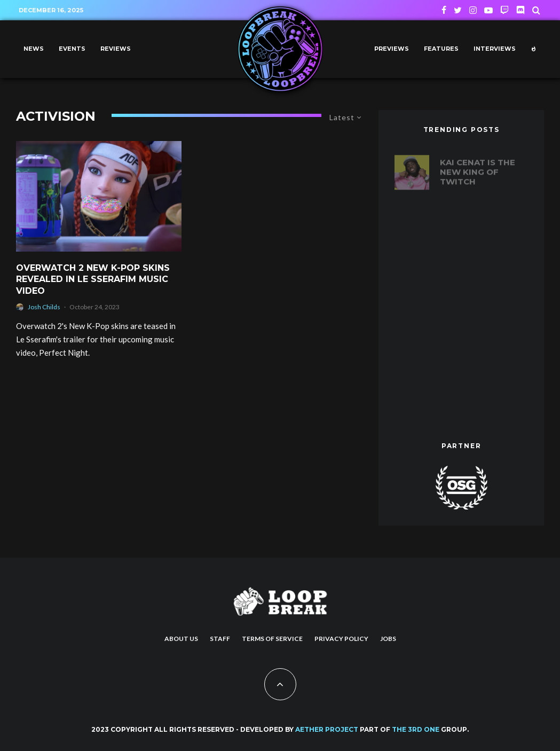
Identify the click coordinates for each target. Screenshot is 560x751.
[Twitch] (504, 10)
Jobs (388, 639)
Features (441, 49)
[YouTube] (488, 10)
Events (72, 49)
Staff (220, 639)
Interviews (495, 49)
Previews (392, 49)
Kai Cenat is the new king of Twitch (478, 167)
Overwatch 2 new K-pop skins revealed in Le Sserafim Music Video (93, 279)
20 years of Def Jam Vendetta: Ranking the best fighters (482, 220)
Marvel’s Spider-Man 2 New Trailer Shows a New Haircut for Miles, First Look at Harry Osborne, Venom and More (481, 377)
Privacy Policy (341, 639)
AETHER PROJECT (327, 729)
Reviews (116, 49)
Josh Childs (44, 307)
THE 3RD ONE (416, 729)
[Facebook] (444, 10)
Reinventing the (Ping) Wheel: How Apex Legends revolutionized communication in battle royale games (484, 289)
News (34, 49)
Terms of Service (272, 639)
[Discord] (520, 10)
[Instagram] (473, 10)
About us (181, 639)
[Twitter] (458, 10)
